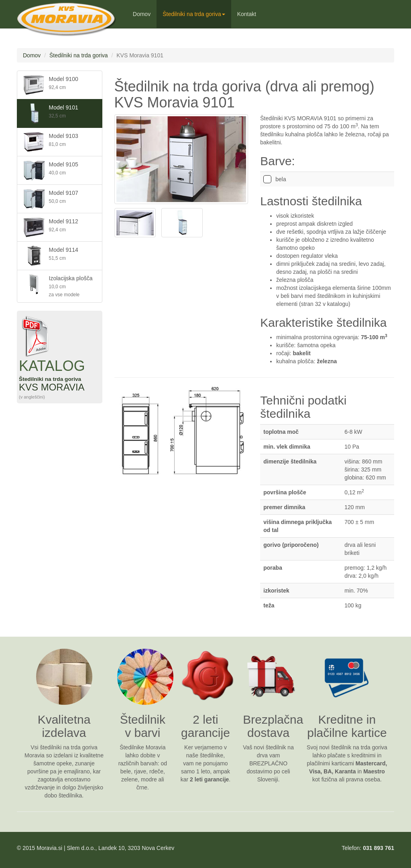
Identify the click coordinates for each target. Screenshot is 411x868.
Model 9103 (51, 142)
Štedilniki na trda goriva (79, 55)
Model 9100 (51, 85)
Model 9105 (51, 170)
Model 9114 (51, 256)
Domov (142, 14)
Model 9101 (51, 113)
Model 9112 (51, 227)
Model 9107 (51, 199)
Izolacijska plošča (58, 286)
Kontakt (247, 14)
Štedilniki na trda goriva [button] (194, 14)
